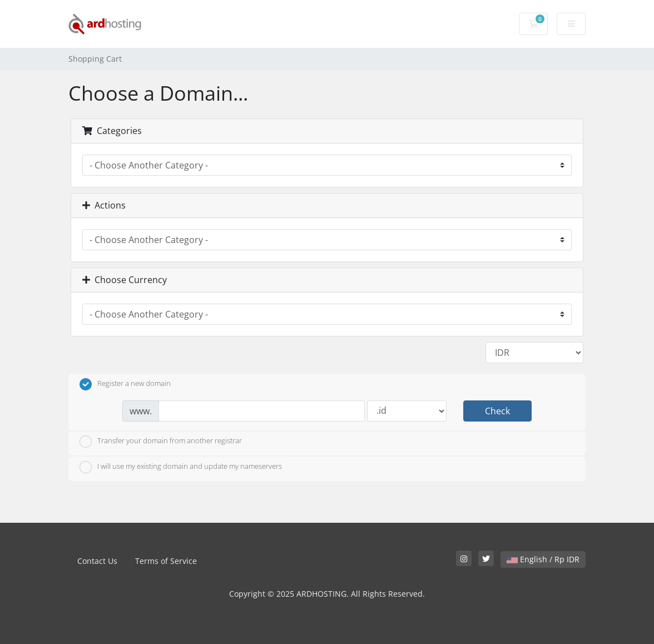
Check (497, 411)
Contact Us (97, 561)
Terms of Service (166, 561)
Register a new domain (125, 384)
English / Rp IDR (543, 559)
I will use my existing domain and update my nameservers (181, 467)
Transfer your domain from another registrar (161, 442)
